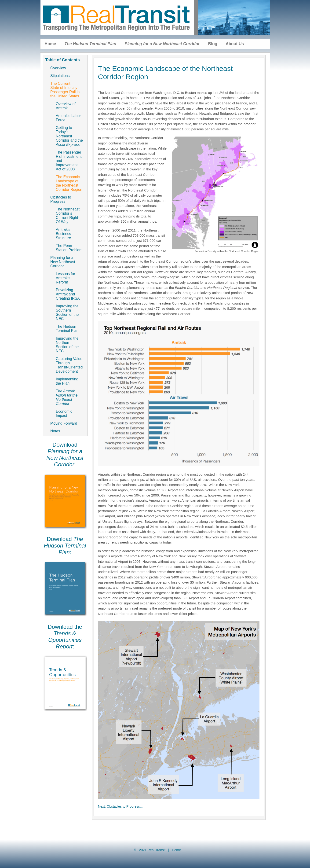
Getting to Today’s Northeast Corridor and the (69, 136)
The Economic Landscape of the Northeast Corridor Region (69, 183)
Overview (58, 68)
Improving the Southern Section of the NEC (67, 312)
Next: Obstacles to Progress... (120, 806)
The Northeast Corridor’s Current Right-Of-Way (68, 215)
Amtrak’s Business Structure (64, 234)
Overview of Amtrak (66, 106)
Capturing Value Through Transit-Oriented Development (69, 365)
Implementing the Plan (67, 381)
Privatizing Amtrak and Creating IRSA (68, 294)
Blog (213, 44)
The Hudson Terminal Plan (67, 329)
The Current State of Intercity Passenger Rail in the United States (65, 90)
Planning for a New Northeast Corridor (63, 262)
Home (50, 44)
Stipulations (60, 76)
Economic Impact (64, 414)
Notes (55, 431)
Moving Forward (64, 423)
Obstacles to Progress (61, 199)
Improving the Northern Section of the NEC (67, 345)
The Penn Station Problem (69, 248)
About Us (235, 44)
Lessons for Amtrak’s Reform (66, 278)
